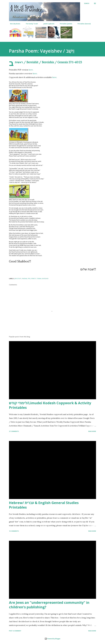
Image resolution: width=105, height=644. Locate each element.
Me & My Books (14, 24)
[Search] (87, 3)
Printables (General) (83, 24)
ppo (29, 279)
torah (39, 279)
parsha (24, 279)
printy (34, 279)
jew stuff (18, 279)
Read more (92, 431)
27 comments (14, 431)
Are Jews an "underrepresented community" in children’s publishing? (49, 605)
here (31, 70)
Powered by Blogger (52, 639)
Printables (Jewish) (65, 24)
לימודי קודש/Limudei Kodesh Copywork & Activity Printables (50, 405)
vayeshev (45, 279)
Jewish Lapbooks (48, 24)
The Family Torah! (31, 24)
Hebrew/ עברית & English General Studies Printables (44, 505)
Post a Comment (15, 631)
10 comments (14, 531)
